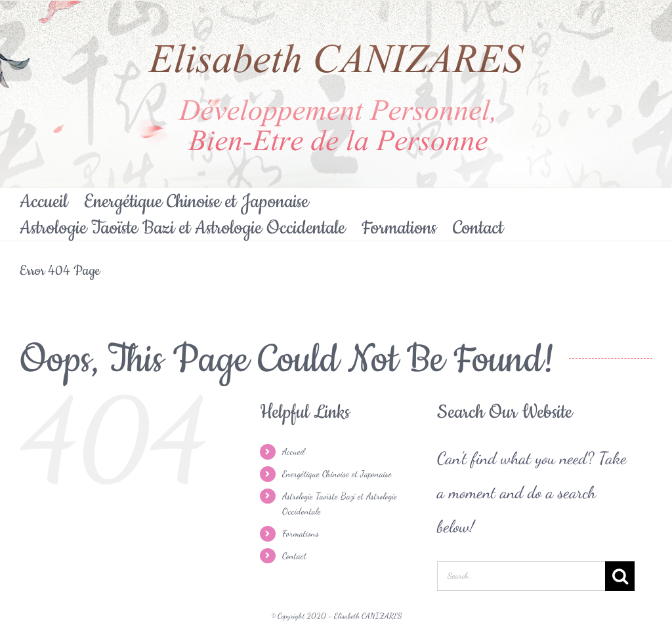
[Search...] (521, 576)
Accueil (293, 451)
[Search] (620, 576)
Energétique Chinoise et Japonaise (337, 474)
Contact (294, 556)
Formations (301, 533)
